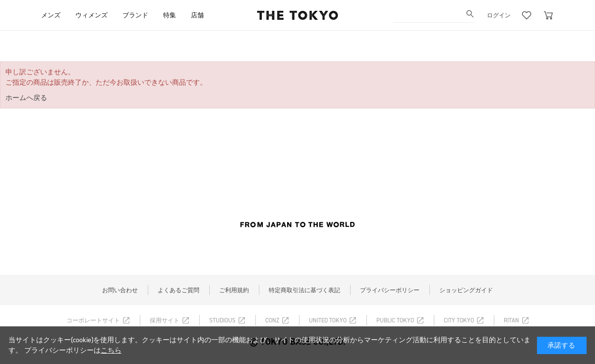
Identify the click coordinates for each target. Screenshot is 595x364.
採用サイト (165, 320)
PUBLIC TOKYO (395, 320)
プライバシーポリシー (390, 290)
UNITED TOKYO (328, 320)
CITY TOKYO (459, 320)
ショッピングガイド (466, 290)
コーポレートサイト (93, 320)
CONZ (272, 320)
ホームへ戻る (26, 98)
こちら (111, 350)
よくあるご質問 (178, 290)
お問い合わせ (120, 290)
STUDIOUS (222, 320)
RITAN (511, 320)
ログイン (499, 15)
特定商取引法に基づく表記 (304, 290)
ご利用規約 (234, 290)
